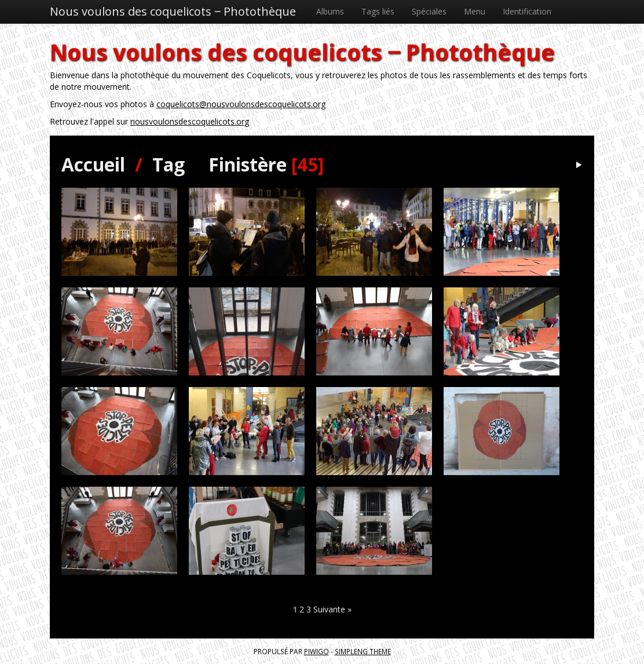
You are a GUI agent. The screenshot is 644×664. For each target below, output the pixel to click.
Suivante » (332, 609)
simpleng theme (363, 651)
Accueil (93, 164)
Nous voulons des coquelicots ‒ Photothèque (173, 11)
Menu (475, 11)
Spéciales (429, 11)
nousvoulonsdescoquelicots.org (190, 121)
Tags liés (378, 11)
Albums (330, 11)
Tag (169, 164)
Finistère (248, 164)
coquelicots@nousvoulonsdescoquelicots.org (241, 104)
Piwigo (316, 651)
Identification (527, 11)
